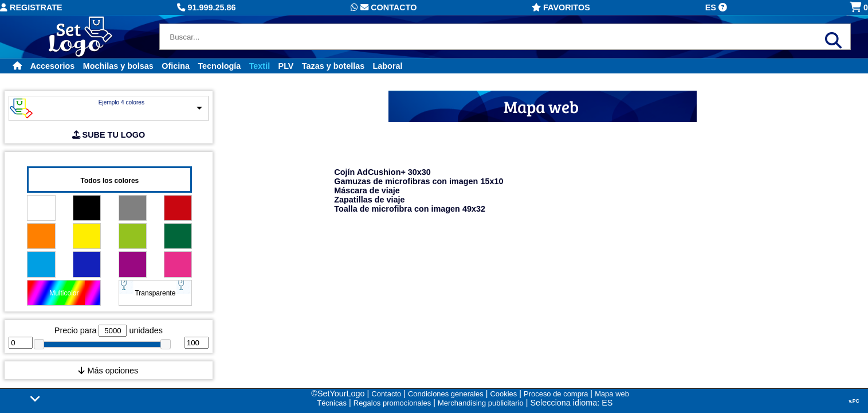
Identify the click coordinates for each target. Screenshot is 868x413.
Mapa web (612, 394)
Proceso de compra (556, 394)
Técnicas (332, 403)
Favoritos (561, 7)
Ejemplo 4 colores (121, 102)
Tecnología (219, 66)
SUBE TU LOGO (109, 135)
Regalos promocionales (392, 403)
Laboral (388, 66)
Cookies (503, 394)
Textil (260, 66)
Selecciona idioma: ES (571, 403)
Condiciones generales (446, 394)
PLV (286, 66)
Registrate (31, 7)
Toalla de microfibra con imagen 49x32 (410, 209)
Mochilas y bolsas (118, 66)
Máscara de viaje (367, 190)
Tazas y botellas (333, 66)
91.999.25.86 (206, 7)
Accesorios (53, 66)
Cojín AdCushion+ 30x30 (382, 172)
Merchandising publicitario (481, 403)
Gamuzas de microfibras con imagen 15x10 (419, 181)
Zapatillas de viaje (369, 200)
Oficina (176, 66)
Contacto (384, 7)
